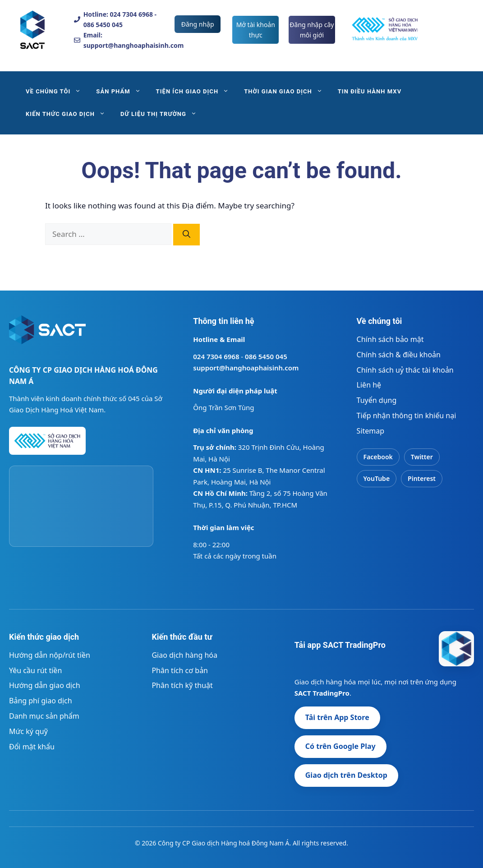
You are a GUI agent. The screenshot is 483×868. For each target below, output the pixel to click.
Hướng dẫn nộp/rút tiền (50, 655)
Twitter (422, 457)
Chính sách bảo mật (390, 339)
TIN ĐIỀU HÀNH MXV (370, 91)
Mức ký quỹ (28, 731)
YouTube (377, 478)
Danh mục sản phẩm (44, 716)
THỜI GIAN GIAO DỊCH (287, 92)
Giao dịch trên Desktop (346, 775)
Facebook (378, 457)
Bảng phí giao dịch (41, 701)
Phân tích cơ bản (180, 670)
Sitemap (371, 431)
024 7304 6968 (216, 356)
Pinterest (422, 478)
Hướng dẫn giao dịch (45, 685)
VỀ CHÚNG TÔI (57, 92)
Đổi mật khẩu (32, 747)
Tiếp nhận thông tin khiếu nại (407, 416)
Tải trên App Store (337, 717)
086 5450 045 (266, 356)
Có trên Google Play (340, 746)
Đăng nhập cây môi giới (312, 30)
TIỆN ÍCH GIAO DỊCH (196, 92)
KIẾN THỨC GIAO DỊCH (69, 114)
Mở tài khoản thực (256, 30)
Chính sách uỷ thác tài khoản (405, 370)
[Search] (186, 235)
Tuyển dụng (377, 400)
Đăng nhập (198, 24)
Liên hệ (369, 385)
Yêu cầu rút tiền (35, 670)
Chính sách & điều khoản (399, 355)
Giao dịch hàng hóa (184, 655)
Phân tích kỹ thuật (182, 685)
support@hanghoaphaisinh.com (246, 368)
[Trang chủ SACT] (47, 334)
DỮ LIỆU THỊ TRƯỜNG (162, 114)
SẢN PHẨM (122, 92)
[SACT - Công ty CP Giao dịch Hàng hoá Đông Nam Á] (456, 649)
